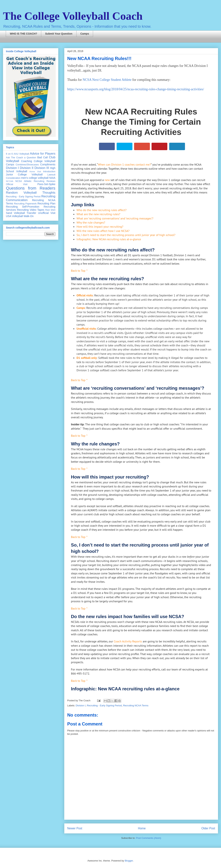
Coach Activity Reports (128, 641)
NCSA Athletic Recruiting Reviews (35, 181)
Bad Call (43, 157)
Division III (42, 168)
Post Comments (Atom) (148, 838)
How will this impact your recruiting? (100, 227)
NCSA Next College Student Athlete (107, 80)
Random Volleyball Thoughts (31, 193)
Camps (85, 34)
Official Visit (17, 184)
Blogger (129, 861)
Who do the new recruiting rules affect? (101, 210)
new (107, 180)
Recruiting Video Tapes (31, 210)
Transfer (31, 213)
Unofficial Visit (47, 213)
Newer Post (75, 828)
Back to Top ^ (79, 271)
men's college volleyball (35, 178)
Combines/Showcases (27, 165)
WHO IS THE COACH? (23, 34)
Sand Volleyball (15, 213)
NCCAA (10, 181)
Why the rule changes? (91, 222)
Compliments (48, 164)
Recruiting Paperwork (25, 204)
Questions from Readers (31, 188)
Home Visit (35, 172)
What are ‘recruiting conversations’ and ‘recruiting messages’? (115, 218)
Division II (27, 168)
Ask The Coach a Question (21, 158)
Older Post (208, 828)
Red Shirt (50, 210)
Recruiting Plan (46, 203)
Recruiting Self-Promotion (23, 207)
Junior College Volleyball (24, 174)
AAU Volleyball (21, 154)
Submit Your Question (59, 34)
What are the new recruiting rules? (98, 214)
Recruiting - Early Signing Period (104, 705)
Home (142, 828)
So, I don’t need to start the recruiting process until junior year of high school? (126, 235)
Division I (81, 705)
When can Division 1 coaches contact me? (124, 164)
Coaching (26, 161)
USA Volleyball (14, 216)
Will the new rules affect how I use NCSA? (103, 231)
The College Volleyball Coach (73, 16)
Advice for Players (43, 154)
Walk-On (29, 216)
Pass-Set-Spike (46, 184)
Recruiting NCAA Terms (136, 705)
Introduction (49, 172)
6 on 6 (9, 154)
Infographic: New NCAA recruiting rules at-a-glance (109, 239)
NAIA (52, 178)
